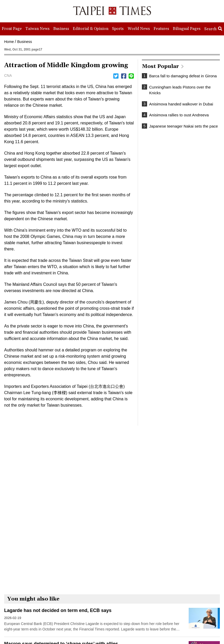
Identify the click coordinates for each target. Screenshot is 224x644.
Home (9, 42)
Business (25, 42)
